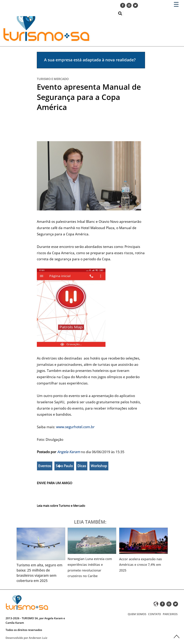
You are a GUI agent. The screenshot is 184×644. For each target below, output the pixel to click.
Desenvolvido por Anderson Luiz (26, 638)
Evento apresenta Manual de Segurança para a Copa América (89, 97)
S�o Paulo (64, 466)
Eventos (45, 466)
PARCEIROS (170, 614)
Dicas (82, 466)
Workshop (99, 466)
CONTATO (155, 614)
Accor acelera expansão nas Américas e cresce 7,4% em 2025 (141, 565)
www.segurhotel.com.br (75, 427)
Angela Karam (69, 452)
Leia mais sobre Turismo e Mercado (61, 506)
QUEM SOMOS (137, 614)
